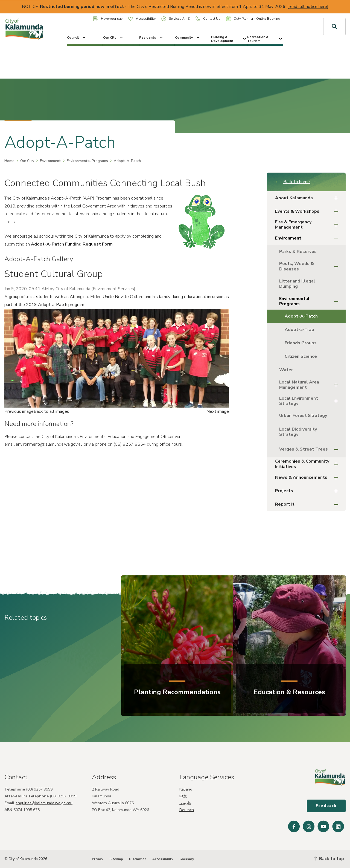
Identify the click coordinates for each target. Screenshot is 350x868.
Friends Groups (301, 343)
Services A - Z (176, 19)
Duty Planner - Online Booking (253, 19)
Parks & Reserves (298, 252)
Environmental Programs (87, 161)
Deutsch (187, 810)
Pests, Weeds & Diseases (310, 266)
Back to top (329, 859)
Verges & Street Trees (310, 449)
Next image (218, 411)
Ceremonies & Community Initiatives (308, 464)
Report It (308, 504)
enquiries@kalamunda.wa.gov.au (44, 803)
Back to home (292, 182)
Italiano (186, 789)
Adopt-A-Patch (301, 316)
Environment (50, 161)
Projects (308, 491)
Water (286, 370)
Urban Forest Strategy (303, 416)
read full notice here (308, 7)
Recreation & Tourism (265, 39)
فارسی (185, 803)
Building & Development (229, 39)
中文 (183, 796)
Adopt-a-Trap (299, 330)
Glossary (187, 859)
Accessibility (142, 19)
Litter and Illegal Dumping (297, 284)
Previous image (19, 411)
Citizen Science (301, 356)
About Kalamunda (308, 198)
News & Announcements (308, 478)
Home (9, 161)
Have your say (108, 19)
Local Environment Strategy (310, 401)
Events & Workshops (308, 211)
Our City (113, 38)
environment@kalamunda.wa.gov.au (49, 444)
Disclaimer (138, 859)
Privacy (97, 859)
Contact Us (208, 19)
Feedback (326, 806)
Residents (151, 38)
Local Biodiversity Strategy (298, 432)
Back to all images (51, 411)
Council (77, 38)
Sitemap (116, 859)
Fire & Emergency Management (308, 225)
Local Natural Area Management (310, 385)
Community (188, 38)
